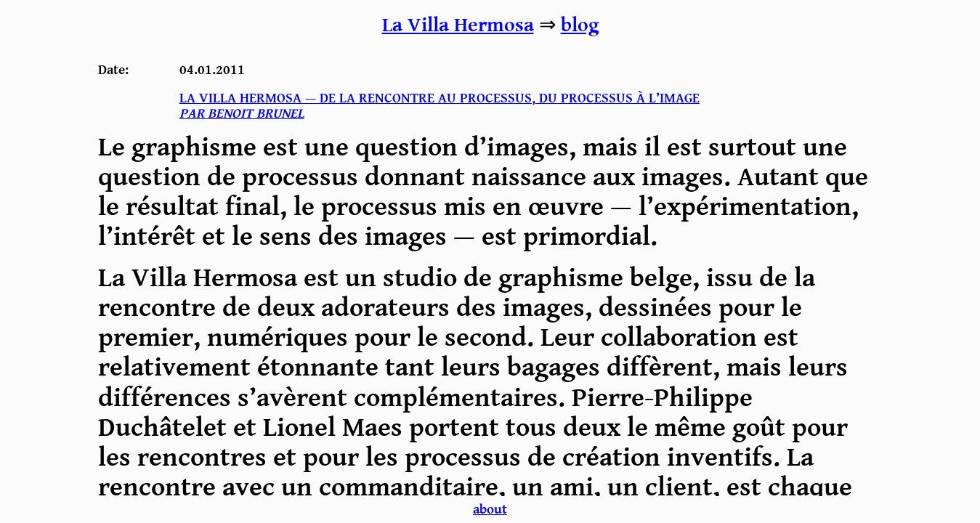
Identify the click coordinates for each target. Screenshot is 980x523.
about (490, 510)
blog (580, 25)
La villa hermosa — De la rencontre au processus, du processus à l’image (440, 106)
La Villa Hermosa (458, 25)
